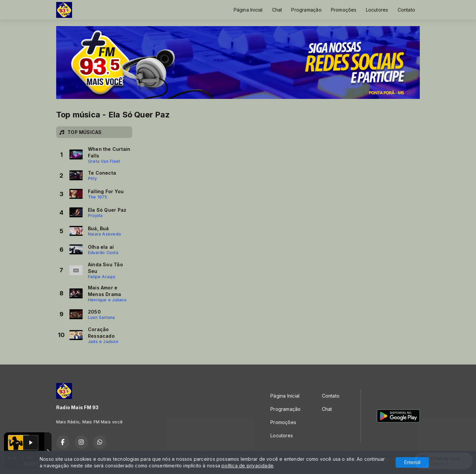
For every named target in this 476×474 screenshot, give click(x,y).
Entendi (412, 462)
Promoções (344, 10)
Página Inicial (248, 10)
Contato (406, 10)
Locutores (377, 10)
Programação (306, 10)
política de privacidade (247, 466)
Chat (277, 10)
